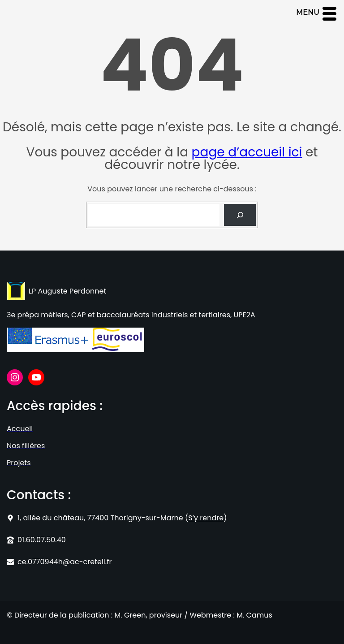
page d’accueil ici (247, 152)
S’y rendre (206, 518)
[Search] (240, 215)
